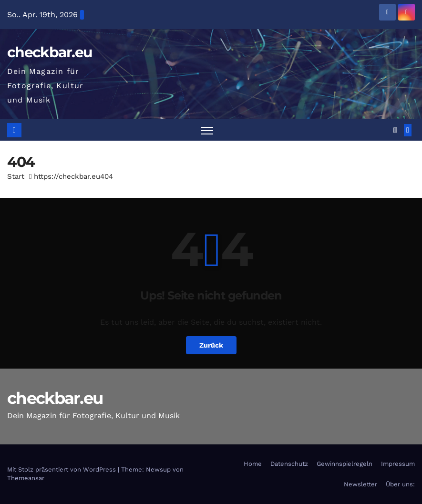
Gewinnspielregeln (345, 464)
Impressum (398, 464)
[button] (395, 130)
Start (16, 176)
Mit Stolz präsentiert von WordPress (62, 469)
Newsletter (360, 484)
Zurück (211, 345)
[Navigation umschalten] (207, 130)
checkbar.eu (50, 52)
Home (253, 464)
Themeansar (26, 478)
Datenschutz (289, 464)
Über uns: (400, 484)
